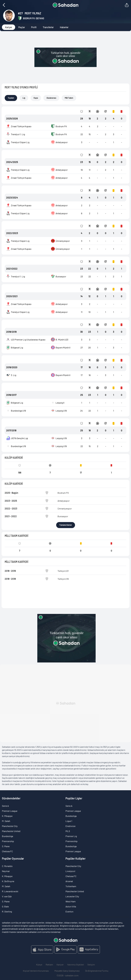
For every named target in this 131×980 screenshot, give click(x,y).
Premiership (8, 841)
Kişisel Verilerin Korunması (36, 971)
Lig (24, 98)
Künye (39, 964)
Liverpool (70, 871)
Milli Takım (69, 98)
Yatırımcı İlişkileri (76, 964)
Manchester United (11, 831)
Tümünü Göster (66, 525)
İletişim (91, 964)
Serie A (5, 806)
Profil (34, 27)
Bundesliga (7, 836)
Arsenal (69, 881)
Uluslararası (51, 98)
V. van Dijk (7, 896)
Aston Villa (71, 906)
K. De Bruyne (8, 881)
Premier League (10, 811)
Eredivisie (70, 826)
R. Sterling (7, 911)
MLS (68, 831)
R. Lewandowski (10, 891)
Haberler (64, 27)
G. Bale (5, 906)
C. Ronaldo (7, 866)
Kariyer (9, 27)
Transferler (48, 27)
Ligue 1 (69, 821)
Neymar (6, 871)
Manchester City (10, 826)
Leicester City (72, 896)
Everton (69, 911)
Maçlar (22, 27)
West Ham (71, 901)
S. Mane (6, 846)
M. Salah (6, 821)
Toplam (11, 98)
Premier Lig (71, 836)
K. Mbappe (7, 816)
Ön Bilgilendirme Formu (97, 971)
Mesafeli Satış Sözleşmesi (67, 971)
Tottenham (71, 886)
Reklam (49, 964)
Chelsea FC (7, 851)
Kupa (36, 98)
